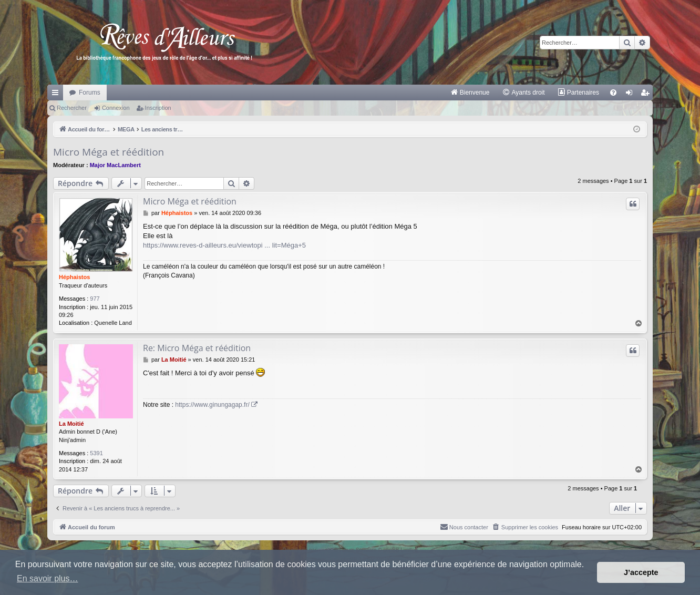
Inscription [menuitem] (647, 95)
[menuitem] (470, 93)
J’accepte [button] (641, 572)
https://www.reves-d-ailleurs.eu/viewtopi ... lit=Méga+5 (224, 245)
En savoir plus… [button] (48, 578)
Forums (90, 93)
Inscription (158, 108)
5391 (96, 453)
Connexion (116, 108)
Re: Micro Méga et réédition (197, 348)
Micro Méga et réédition (109, 152)
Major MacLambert (115, 165)
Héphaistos (74, 277)
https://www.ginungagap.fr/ (212, 405)
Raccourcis (57, 95)
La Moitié (71, 424)
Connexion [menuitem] (631, 95)
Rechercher (72, 108)
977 (95, 299)
